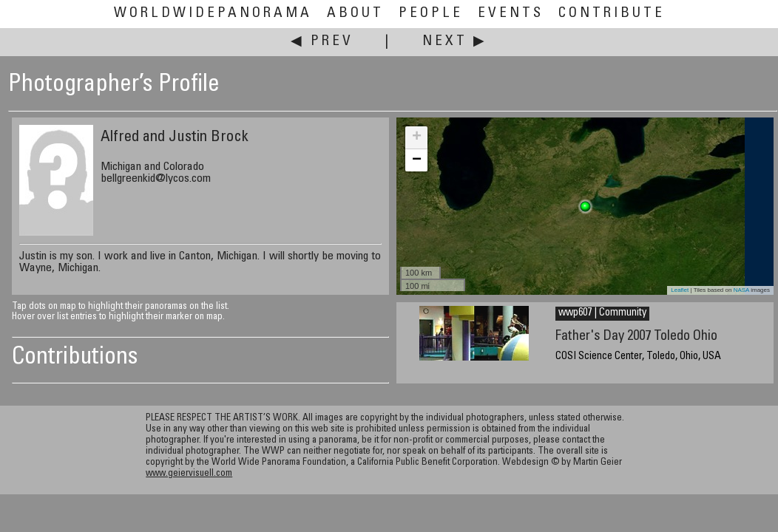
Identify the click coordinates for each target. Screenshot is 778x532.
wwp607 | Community (602, 313)
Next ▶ (455, 42)
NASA (741, 290)
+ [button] (417, 137)
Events (511, 14)
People (431, 14)
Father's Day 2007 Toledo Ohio (636, 337)
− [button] (417, 160)
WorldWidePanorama (213, 14)
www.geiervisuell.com (189, 474)
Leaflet (680, 290)
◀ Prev (322, 42)
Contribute (612, 14)
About (355, 14)
